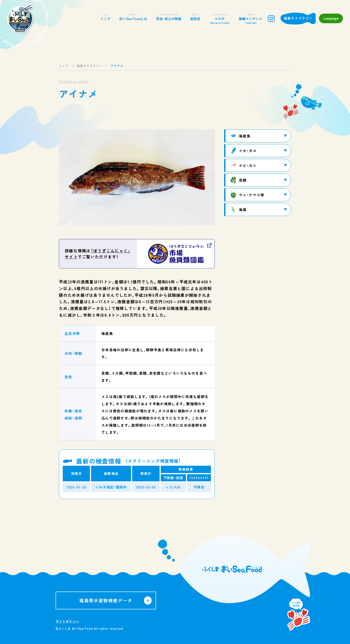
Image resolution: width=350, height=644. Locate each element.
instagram (271, 19)
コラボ (220, 19)
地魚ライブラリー (298, 18)
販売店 (195, 17)
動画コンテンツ (251, 19)
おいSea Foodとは (133, 17)
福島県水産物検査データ (106, 600)
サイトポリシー (67, 621)
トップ (105, 17)
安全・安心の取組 (169, 17)
